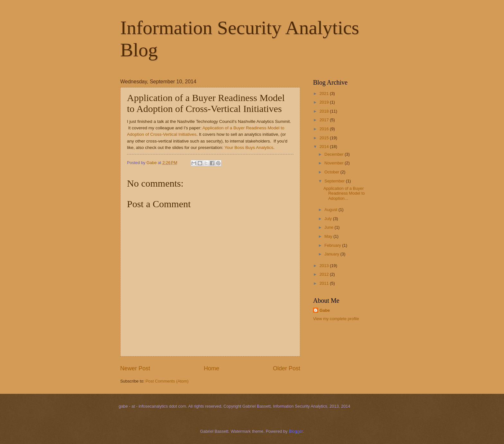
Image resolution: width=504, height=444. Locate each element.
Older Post (287, 368)
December (334, 154)
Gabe (325, 310)
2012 (325, 274)
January (332, 254)
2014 (325, 147)
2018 (325, 111)
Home (212, 368)
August (331, 210)
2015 (325, 138)
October (332, 172)
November (334, 163)
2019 (325, 102)
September (335, 181)
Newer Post (135, 368)
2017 (325, 120)
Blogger (296, 431)
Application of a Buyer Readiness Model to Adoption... (344, 193)
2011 (325, 283)
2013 (325, 266)
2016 (325, 129)
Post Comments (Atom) (167, 381)
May (329, 236)
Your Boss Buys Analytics (249, 148)
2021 (325, 93)
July (328, 219)
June (329, 227)
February (333, 245)
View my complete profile (336, 319)
